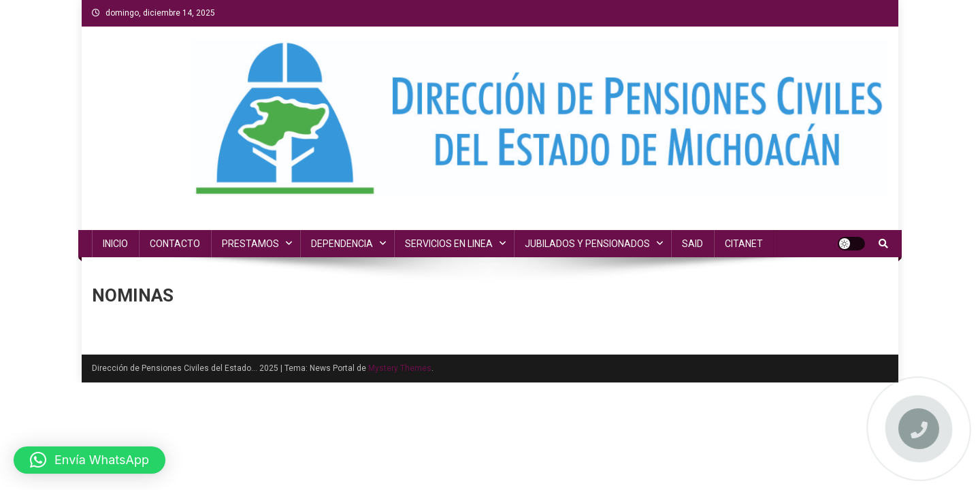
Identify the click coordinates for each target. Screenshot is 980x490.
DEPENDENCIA (342, 244)
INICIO (115, 244)
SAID (692, 244)
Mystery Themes (400, 368)
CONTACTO (175, 244)
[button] (89, 460)
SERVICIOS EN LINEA (449, 244)
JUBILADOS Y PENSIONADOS (587, 244)
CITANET (744, 244)
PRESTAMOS (250, 244)
